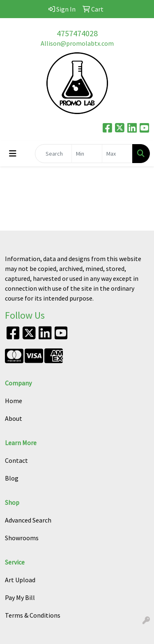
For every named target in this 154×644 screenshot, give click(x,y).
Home (14, 401)
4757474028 (77, 33)
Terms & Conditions (33, 615)
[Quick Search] (53, 154)
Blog (12, 478)
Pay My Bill (20, 597)
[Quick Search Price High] (117, 154)
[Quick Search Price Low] (87, 154)
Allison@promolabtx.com (77, 43)
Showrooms (22, 538)
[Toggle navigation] (13, 154)
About (14, 418)
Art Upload (20, 580)
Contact (16, 460)
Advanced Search (28, 520)
